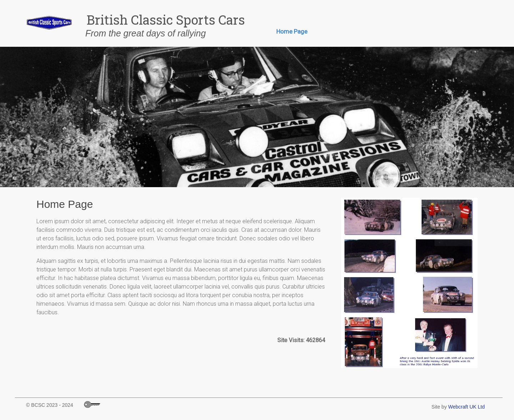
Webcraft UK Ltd (467, 407)
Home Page (292, 31)
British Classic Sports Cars (163, 20)
